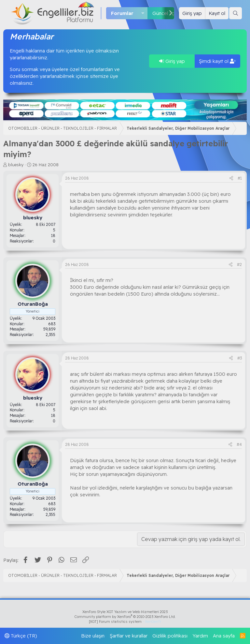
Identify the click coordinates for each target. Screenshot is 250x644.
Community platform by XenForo (125, 617)
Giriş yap (172, 61)
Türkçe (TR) (21, 636)
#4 (239, 444)
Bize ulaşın (93, 636)
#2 (239, 264)
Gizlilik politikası (170, 636)
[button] (143, 13)
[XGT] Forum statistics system (125, 622)
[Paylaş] (231, 178)
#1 (240, 178)
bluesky (16, 165)
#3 (240, 358)
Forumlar (122, 13)
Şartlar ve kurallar (129, 636)
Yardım (200, 636)
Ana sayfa (224, 636)
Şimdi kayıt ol (217, 61)
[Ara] (236, 13)
